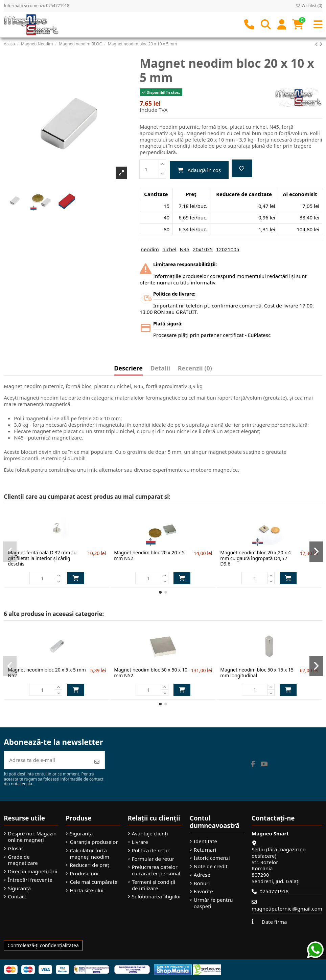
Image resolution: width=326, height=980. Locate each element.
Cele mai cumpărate (94, 882)
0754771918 (274, 891)
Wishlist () (309, 6)
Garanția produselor (94, 842)
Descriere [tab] (128, 369)
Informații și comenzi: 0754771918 (37, 6)
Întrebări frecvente (30, 880)
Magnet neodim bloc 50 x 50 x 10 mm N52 (151, 673)
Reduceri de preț (89, 865)
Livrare (140, 842)
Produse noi (84, 874)
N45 (185, 249)
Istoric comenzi (212, 858)
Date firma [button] (274, 922)
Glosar (16, 848)
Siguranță (19, 888)
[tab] (195, 370)
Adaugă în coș (199, 170)
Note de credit (211, 866)
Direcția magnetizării (32, 871)
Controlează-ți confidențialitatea (43, 945)
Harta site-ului (87, 890)
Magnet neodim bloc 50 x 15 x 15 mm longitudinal (257, 673)
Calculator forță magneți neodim (89, 854)
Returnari (205, 850)
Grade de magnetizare (23, 860)
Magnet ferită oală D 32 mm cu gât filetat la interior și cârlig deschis (42, 558)
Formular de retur (153, 859)
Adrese (202, 875)
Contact (17, 897)
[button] (160, 592)
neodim (150, 249)
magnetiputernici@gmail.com (287, 909)
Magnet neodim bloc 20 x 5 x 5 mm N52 (47, 673)
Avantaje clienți (150, 834)
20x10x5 (203, 249)
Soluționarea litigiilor (157, 897)
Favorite (203, 891)
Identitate (205, 841)
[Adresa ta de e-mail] (47, 760)
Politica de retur (151, 850)
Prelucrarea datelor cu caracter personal (156, 870)
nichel (169, 249)
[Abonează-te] (97, 762)
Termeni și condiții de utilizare (154, 885)
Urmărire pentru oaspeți (213, 903)
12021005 (228, 249)
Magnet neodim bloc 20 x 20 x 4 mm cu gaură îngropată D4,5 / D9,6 (255, 558)
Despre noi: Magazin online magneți (32, 837)
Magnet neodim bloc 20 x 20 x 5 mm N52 (149, 555)
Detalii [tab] (160, 369)
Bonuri (202, 883)
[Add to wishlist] (242, 168)
